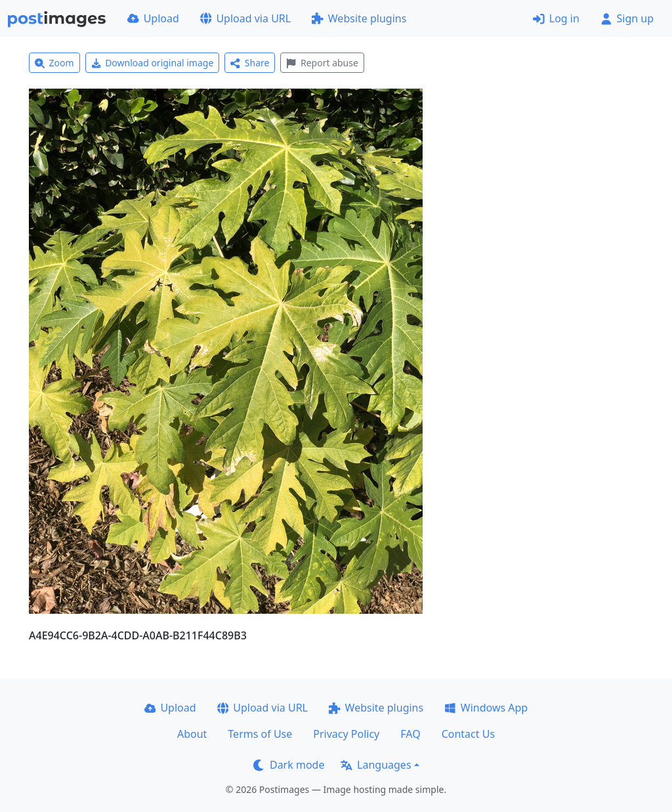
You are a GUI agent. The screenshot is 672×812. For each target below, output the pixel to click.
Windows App (486, 708)
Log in (556, 18)
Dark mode (289, 765)
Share (250, 63)
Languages (376, 765)
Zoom (54, 63)
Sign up (627, 18)
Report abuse (322, 63)
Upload (153, 18)
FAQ (410, 734)
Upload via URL (245, 18)
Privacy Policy (346, 734)
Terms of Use (260, 734)
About (192, 734)
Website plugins (359, 18)
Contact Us (468, 734)
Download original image (153, 63)
